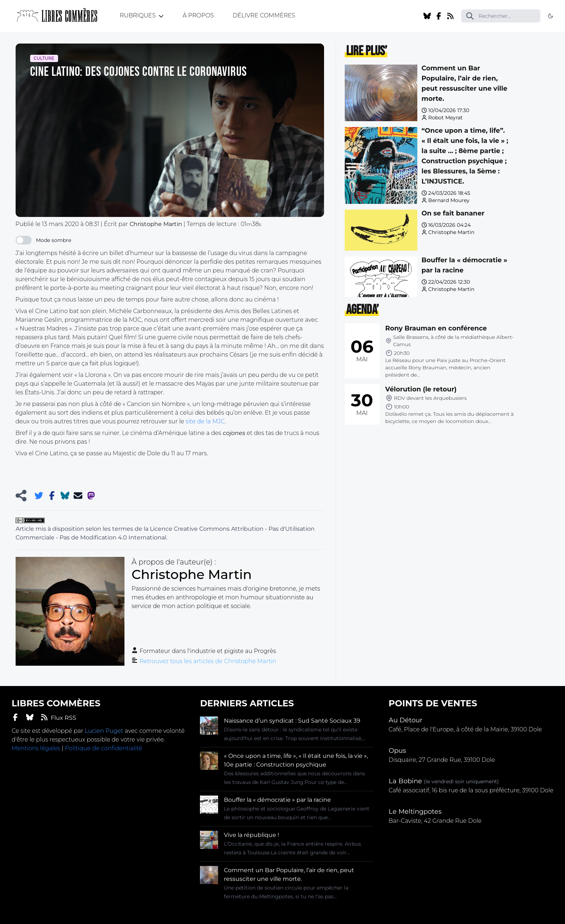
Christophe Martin (451, 232)
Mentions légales (36, 748)
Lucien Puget (104, 731)
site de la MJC (205, 421)
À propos (198, 15)
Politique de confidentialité (104, 748)
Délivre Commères (264, 15)
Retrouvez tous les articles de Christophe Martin (208, 661)
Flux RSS (58, 717)
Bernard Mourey (449, 200)
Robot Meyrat (445, 118)
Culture (44, 58)
